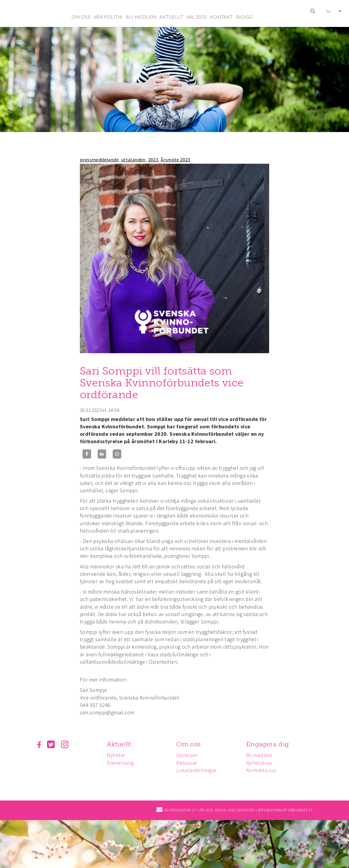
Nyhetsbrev (259, 763)
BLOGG (245, 17)
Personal (187, 763)
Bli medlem (259, 755)
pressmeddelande (99, 160)
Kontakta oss (261, 770)
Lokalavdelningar (196, 770)
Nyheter (116, 755)
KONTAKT (222, 17)
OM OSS (81, 17)
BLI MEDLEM (141, 17)
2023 (153, 160)
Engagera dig (268, 744)
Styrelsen (187, 755)
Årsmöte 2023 (175, 160)
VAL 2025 (197, 17)
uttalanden (133, 160)
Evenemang (120, 763)
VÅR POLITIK (108, 17)
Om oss (188, 744)
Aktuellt (119, 744)
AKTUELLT (171, 17)
